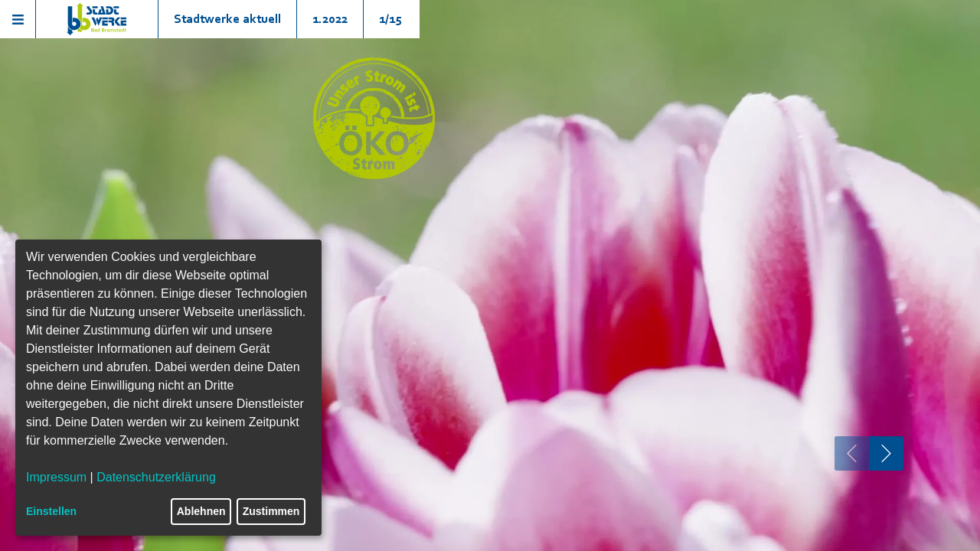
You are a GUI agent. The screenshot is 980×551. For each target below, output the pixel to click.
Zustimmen (271, 511)
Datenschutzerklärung (156, 477)
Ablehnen (201, 511)
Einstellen (51, 511)
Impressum (56, 477)
